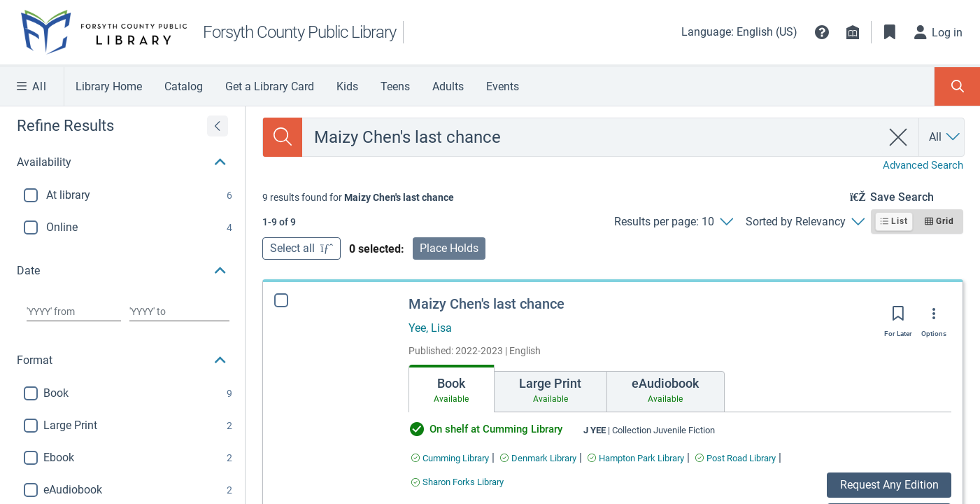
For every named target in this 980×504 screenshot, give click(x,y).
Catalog (184, 86)
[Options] (934, 318)
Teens (395, 86)
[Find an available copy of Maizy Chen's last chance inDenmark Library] (538, 458)
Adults (448, 86)
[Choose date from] (74, 311)
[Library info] (853, 32)
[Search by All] (945, 137)
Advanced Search (923, 165)
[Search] (283, 137)
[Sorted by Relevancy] (805, 222)
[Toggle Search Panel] (957, 86)
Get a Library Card (270, 86)
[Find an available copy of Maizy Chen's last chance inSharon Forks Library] (457, 482)
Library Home (109, 86)
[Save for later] (898, 318)
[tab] (452, 388)
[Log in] (939, 32)
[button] (822, 32)
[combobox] (591, 137)
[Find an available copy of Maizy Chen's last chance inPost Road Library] (736, 458)
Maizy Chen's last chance (487, 304)
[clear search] (899, 137)
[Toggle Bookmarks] (890, 32)
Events (503, 86)
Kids (347, 86)
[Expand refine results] (218, 126)
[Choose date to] (180, 311)
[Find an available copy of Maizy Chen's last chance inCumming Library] (450, 458)
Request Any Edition (889, 485)
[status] (358, 197)
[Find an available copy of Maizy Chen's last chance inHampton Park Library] (636, 458)
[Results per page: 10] (673, 222)
